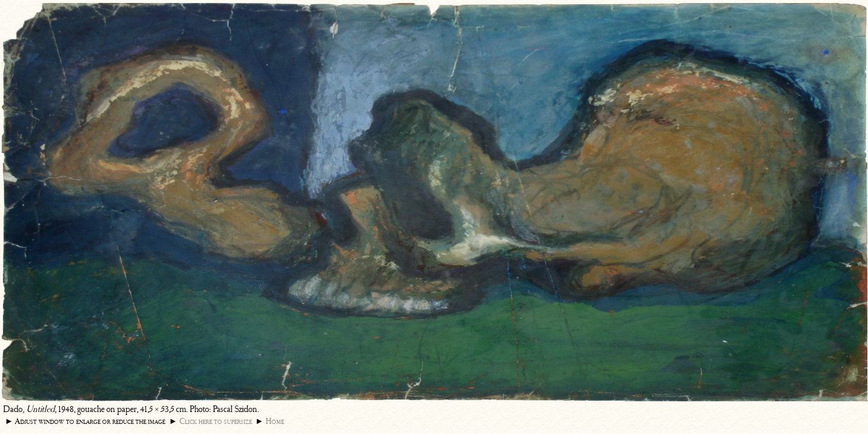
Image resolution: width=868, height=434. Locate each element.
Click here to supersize (216, 421)
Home (275, 421)
